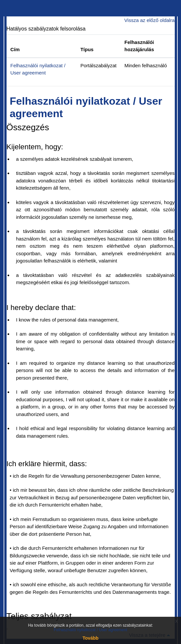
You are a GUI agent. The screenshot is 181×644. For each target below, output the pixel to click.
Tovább (90, 638)
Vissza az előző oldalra (149, 20)
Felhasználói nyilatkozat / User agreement (90, 630)
